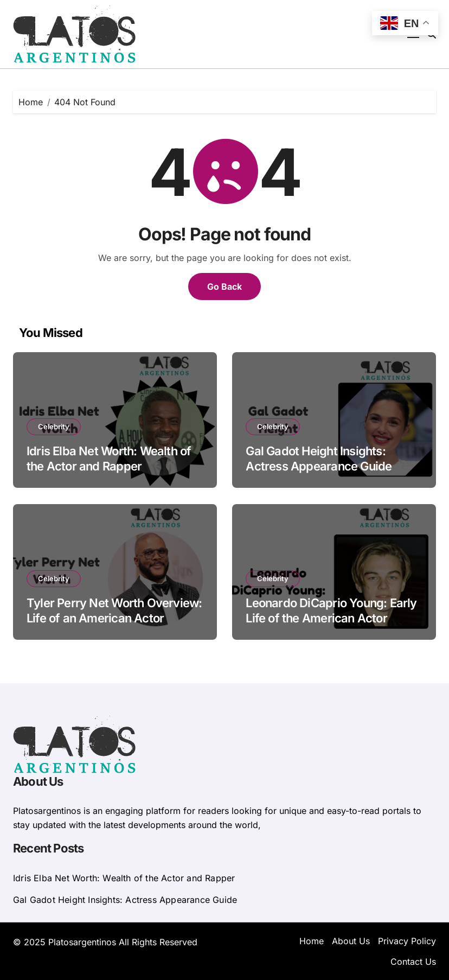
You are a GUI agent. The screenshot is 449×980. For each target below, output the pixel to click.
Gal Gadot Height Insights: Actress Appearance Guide (125, 900)
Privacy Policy (407, 941)
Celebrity (54, 427)
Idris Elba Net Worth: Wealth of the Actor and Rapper (124, 878)
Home (312, 941)
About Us (351, 941)
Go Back (224, 287)
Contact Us (413, 962)
